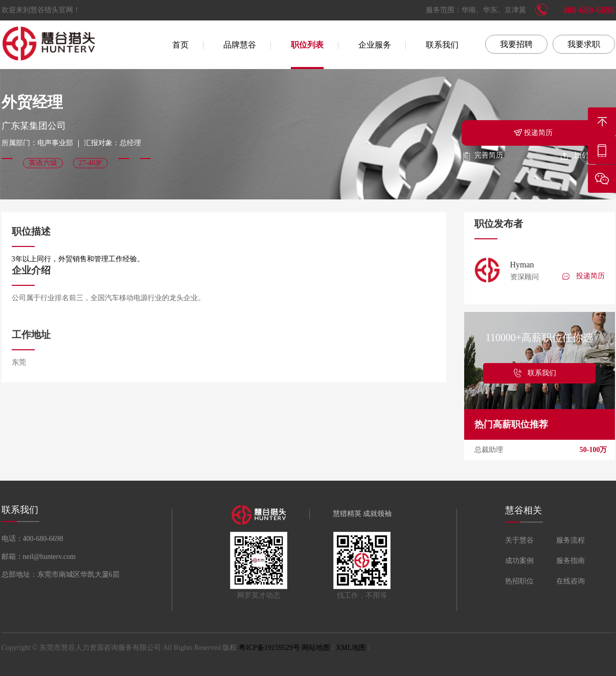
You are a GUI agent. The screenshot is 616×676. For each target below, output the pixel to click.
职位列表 (307, 45)
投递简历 (533, 132)
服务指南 (571, 561)
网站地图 (316, 648)
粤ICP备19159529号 (269, 648)
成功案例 (519, 561)
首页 (180, 45)
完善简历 (482, 155)
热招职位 (519, 581)
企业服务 (375, 45)
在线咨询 (571, 581)
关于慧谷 (519, 540)
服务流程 (571, 540)
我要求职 (584, 44)
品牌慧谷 (240, 45)
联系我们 (442, 45)
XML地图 (351, 648)
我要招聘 (516, 44)
